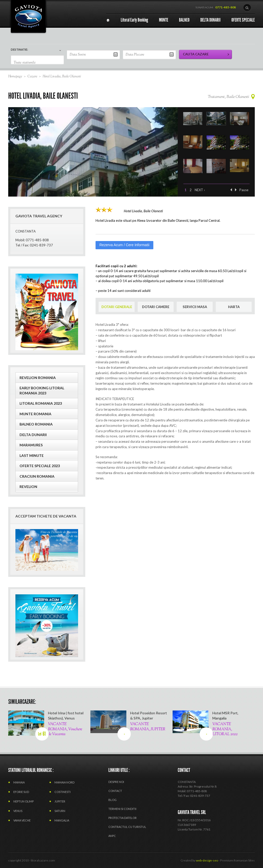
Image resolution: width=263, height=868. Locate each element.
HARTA (234, 307)
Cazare (32, 77)
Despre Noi (116, 782)
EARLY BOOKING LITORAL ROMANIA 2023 (42, 390)
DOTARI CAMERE (156, 307)
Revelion (28, 487)
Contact (115, 791)
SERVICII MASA (195, 307)
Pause (244, 190)
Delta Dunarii (33, 435)
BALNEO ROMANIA (36, 424)
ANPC (112, 836)
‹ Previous (231, 190)
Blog (112, 800)
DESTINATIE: (19, 49)
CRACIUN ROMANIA (37, 476)
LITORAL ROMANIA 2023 (41, 403)
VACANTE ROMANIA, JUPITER (148, 727)
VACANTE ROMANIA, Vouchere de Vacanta (65, 729)
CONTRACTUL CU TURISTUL (127, 827)
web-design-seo (207, 860)
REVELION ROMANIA (38, 378)
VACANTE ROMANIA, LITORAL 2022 (225, 729)
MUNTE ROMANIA (35, 414)
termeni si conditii (122, 809)
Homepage (15, 77)
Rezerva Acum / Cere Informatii (124, 245)
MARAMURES (31, 445)
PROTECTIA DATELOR (123, 818)
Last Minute (32, 455)
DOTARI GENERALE (117, 307)
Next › (200, 190)
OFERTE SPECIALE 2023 (40, 466)
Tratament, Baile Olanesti (228, 97)
